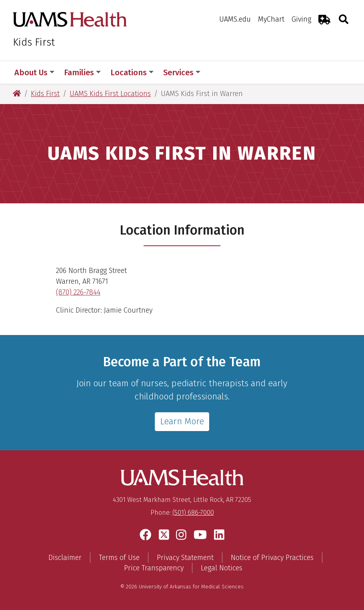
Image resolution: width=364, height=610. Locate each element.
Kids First (34, 42)
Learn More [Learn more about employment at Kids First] (182, 421)
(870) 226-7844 (78, 292)
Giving (301, 19)
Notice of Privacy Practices (272, 558)
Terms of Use (119, 558)
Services (182, 72)
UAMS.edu (235, 19)
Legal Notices (222, 568)
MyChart (271, 19)
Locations (132, 72)
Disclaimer (65, 558)
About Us (34, 72)
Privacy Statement (185, 558)
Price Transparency (154, 568)
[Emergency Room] (324, 19)
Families (82, 72)
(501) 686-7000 (193, 513)
